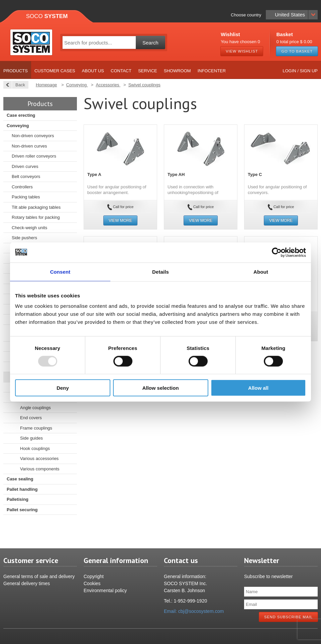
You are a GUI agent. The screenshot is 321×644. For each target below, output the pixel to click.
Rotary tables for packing (36, 217)
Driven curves (25, 166)
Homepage (46, 85)
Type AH (176, 174)
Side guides (31, 438)
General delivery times (27, 583)
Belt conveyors (26, 176)
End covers (31, 418)
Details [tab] (160, 271)
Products (16, 71)
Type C (255, 174)
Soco (47, 16)
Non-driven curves (29, 146)
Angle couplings (35, 408)
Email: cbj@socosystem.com (194, 611)
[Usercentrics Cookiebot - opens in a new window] (277, 252)
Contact (121, 71)
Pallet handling (22, 489)
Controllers (22, 187)
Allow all (258, 388)
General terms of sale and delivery (39, 576)
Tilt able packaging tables (36, 207)
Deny (63, 388)
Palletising (18, 499)
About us (93, 71)
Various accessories (39, 458)
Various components (40, 469)
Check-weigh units (29, 228)
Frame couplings (36, 428)
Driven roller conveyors (34, 156)
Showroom (177, 71)
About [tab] (261, 271)
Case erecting (21, 115)
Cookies (92, 583)
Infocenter (212, 71)
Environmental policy (105, 590)
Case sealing (20, 479)
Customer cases (55, 71)
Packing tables (26, 197)
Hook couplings (35, 448)
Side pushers (24, 238)
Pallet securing (22, 510)
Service (148, 71)
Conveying (18, 126)
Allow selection (160, 388)
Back (18, 85)
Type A (94, 174)
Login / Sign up (300, 71)
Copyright (94, 576)
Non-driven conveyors (33, 136)
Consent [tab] (60, 271)
